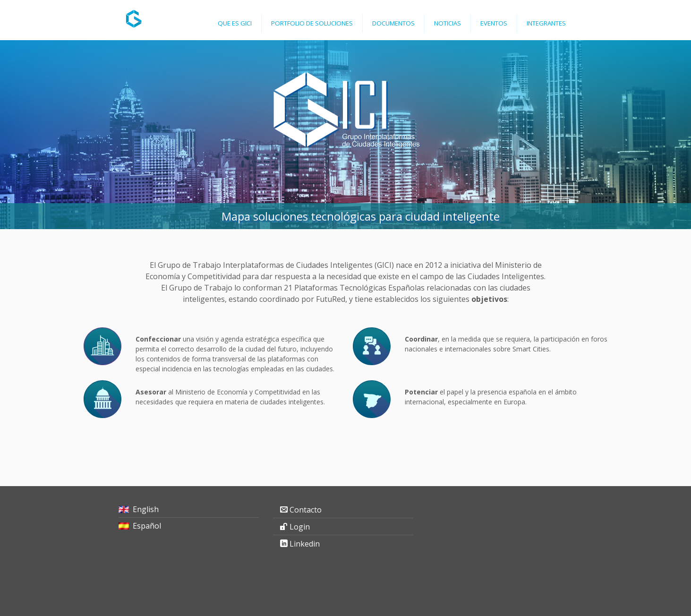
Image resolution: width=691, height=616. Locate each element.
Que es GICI (235, 23)
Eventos (494, 23)
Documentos (393, 23)
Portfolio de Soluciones (312, 23)
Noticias (448, 23)
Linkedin (305, 544)
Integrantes (546, 23)
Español (147, 526)
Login (300, 527)
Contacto (306, 510)
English (146, 509)
